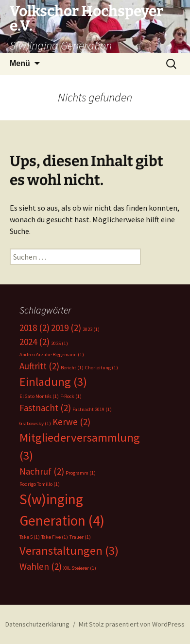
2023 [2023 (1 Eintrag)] (91, 329)
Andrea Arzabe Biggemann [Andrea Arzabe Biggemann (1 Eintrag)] (52, 355)
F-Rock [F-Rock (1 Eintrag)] (71, 396)
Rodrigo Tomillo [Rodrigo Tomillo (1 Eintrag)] (40, 484)
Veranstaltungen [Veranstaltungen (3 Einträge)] (69, 551)
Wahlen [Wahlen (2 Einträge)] (41, 566)
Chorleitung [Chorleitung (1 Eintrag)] (102, 368)
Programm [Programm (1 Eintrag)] (81, 473)
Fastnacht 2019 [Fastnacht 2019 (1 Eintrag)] (92, 409)
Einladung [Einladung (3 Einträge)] (53, 382)
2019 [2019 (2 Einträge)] (66, 328)
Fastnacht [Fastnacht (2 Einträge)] (45, 408)
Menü (20, 63)
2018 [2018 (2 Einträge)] (35, 328)
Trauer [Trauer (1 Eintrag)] (80, 537)
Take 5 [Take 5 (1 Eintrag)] (30, 537)
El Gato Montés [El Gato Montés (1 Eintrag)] (39, 396)
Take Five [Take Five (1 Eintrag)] (55, 537)
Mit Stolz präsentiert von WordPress (132, 624)
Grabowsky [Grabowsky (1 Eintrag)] (35, 423)
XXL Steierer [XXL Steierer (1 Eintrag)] (80, 568)
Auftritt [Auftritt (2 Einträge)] (39, 366)
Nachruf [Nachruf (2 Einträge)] (42, 471)
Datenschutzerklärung (37, 624)
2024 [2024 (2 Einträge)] (35, 342)
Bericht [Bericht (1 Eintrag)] (72, 368)
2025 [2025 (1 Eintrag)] (60, 343)
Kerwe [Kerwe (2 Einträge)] (71, 422)
